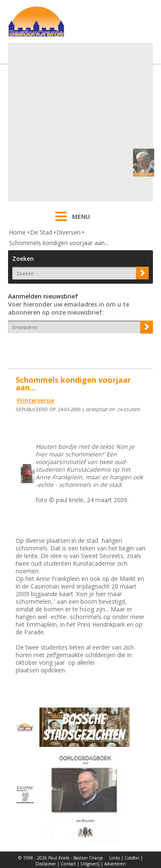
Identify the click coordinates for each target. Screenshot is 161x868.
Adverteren (115, 864)
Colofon (132, 858)
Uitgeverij (90, 864)
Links (115, 858)
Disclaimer (46, 864)
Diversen (68, 232)
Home (17, 232)
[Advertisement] (79, 122)
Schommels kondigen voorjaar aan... (59, 243)
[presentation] (58, 348)
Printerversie (36, 400)
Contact (68, 864)
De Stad (41, 232)
